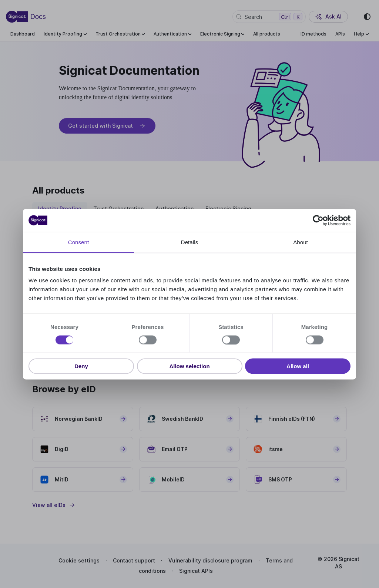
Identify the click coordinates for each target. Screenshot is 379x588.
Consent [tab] (79, 242)
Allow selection (189, 366)
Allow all (298, 366)
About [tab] (301, 242)
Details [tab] (190, 242)
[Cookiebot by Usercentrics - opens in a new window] (318, 220)
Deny (81, 366)
